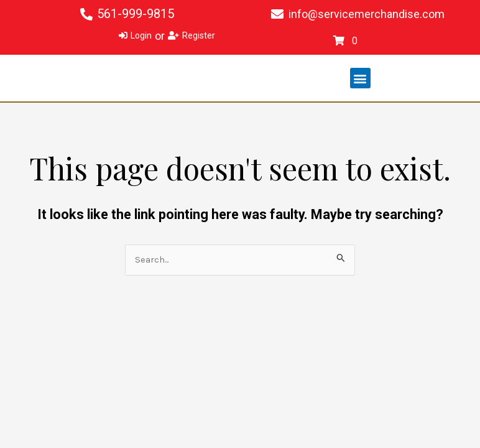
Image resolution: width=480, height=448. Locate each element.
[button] (360, 78)
